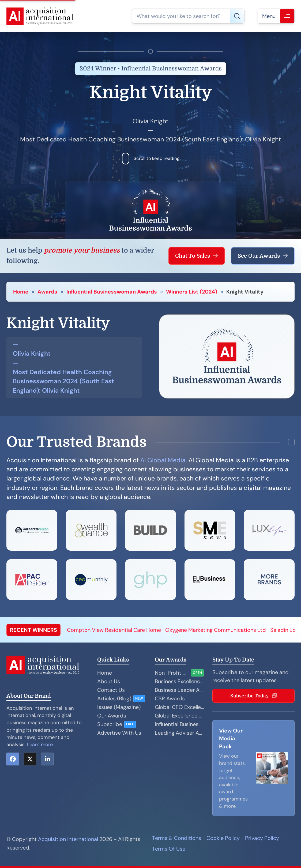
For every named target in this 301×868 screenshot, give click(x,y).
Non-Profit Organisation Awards (172, 673)
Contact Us (111, 690)
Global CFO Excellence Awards (179, 707)
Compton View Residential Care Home (114, 630)
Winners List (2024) (192, 292)
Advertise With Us (119, 733)
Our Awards (112, 716)
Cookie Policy (223, 838)
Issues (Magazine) (119, 707)
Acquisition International (68, 839)
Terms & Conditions (177, 838)
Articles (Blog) (114, 698)
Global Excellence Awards (179, 716)
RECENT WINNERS (33, 630)
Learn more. (40, 745)
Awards (47, 292)
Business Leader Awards (179, 690)
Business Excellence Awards (179, 681)
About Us (109, 681)
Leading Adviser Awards (179, 733)
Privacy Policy (262, 838)
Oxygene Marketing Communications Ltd (216, 630)
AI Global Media (163, 460)
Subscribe (110, 724)
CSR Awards (170, 698)
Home (21, 292)
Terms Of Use (169, 849)
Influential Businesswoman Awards (112, 292)
